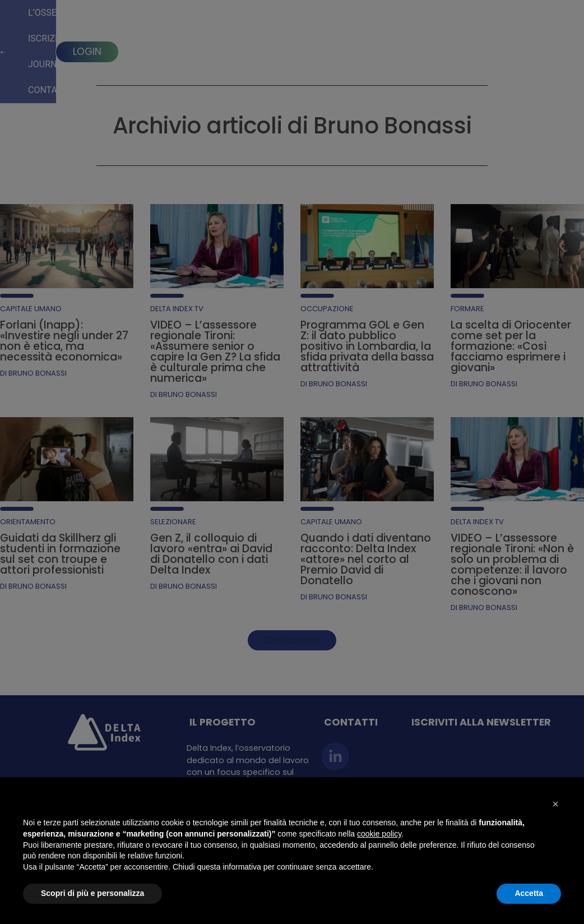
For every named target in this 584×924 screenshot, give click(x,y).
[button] (555, 804)
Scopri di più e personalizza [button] (92, 893)
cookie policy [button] (379, 834)
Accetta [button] (529, 893)
